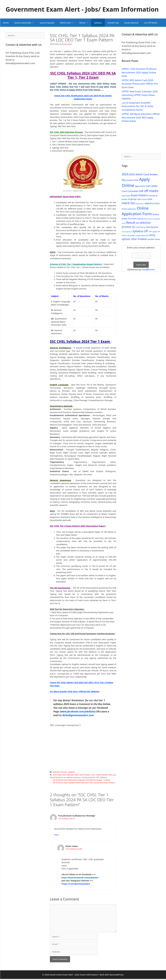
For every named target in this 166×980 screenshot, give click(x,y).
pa (115, 775)
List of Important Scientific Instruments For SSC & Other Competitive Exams (138, 106)
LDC (93, 775)
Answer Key (113, 23)
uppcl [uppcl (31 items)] (155, 232)
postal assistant (56, 777)
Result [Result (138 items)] (131, 222)
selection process (73, 777)
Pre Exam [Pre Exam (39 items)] (132, 219)
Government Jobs (26, 23)
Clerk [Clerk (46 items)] (124, 191)
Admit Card (68, 23)
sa (64, 777)
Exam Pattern (85, 775)
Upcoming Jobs (47, 23)
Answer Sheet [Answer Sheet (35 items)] (132, 180)
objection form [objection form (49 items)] (152, 203)
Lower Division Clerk (104, 775)
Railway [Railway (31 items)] (140, 219)
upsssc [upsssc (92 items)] (126, 239)
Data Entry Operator (66, 775)
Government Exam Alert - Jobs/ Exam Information (82, 9)
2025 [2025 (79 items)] (132, 174)
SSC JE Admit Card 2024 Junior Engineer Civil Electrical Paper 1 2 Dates (81, 780)
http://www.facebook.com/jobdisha (80, 877)
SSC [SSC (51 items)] (134, 227)
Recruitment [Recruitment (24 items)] (149, 219)
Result (85, 23)
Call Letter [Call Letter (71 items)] (152, 186)
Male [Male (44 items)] (150, 199)
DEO (77, 775)
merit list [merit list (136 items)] (128, 203)
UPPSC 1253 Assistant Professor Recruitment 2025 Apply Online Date (139, 72)
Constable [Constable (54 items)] (133, 191)
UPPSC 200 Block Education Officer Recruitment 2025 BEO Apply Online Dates (141, 117)
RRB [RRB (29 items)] (137, 223)
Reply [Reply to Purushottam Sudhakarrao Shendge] (56, 835)
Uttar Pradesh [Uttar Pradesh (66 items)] (139, 239)
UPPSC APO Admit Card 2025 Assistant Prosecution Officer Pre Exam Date (140, 84)
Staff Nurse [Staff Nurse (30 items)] (141, 227)
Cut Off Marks (151, 23)
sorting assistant (88, 777)
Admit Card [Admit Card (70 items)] (142, 174)
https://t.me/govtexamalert (76, 884)
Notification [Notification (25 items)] (140, 204)
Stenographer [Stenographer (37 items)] (152, 227)
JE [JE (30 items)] (157, 196)
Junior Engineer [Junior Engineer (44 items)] (129, 199)
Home (6, 23)
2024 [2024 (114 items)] (125, 174)
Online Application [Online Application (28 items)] (129, 209)
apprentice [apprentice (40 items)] (140, 186)
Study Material (131, 23)
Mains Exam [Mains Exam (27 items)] (142, 199)
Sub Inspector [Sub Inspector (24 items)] (127, 232)
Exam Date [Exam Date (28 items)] (126, 196)
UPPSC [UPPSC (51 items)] (152, 235)
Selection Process (60, 772)
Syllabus (98, 23)
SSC (98, 777)
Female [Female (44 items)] (152, 195)
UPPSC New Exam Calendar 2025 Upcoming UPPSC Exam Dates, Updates (140, 95)
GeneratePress (117, 975)
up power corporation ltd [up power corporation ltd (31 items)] (138, 235)
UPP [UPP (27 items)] (150, 232)
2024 (55, 775)
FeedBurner (148, 269)
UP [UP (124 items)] (146, 231)
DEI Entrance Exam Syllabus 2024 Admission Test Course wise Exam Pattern (84, 783)
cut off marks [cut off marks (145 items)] (149, 191)
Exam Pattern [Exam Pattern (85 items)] (139, 195)
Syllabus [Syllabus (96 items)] (138, 231)
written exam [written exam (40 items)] (154, 239)
